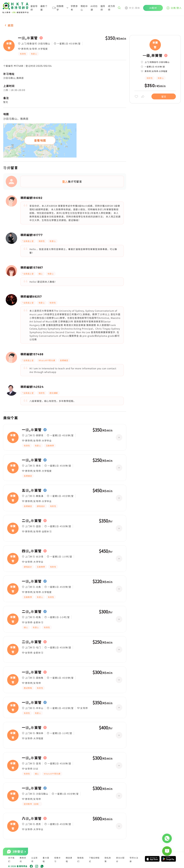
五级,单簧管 (32, 490)
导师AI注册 (134, 859)
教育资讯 (23, 859)
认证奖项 (35, 859)
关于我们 (11, 859)
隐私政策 (108, 859)
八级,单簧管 (32, 818)
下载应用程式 (94, 859)
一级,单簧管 (28, 38)
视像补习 (57, 859)
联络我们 (81, 859)
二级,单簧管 (32, 521)
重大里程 (46, 859)
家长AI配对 (120, 859)
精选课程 (69, 859)
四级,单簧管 (32, 551)
